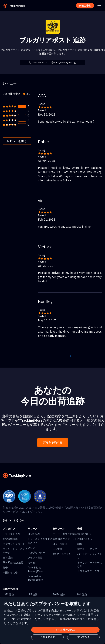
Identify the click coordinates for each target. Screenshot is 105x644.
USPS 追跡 (8, 594)
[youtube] (22, 520)
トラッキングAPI (12, 534)
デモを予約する (53, 442)
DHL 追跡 (82, 594)
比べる (31, 563)
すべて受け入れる (65, 630)
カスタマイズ (48, 637)
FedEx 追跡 (59, 594)
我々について (85, 534)
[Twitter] (16, 520)
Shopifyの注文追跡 (13, 563)
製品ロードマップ (87, 549)
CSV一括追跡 (60, 544)
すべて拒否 (83, 637)
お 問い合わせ (85, 539)
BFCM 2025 (34, 534)
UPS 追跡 (33, 594)
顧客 (80, 544)
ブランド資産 (35, 558)
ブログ (31, 548)
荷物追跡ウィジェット (65, 539)
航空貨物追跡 (10, 539)
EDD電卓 (57, 549)
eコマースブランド (63, 554)
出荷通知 (8, 558)
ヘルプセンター (36, 553)
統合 (5, 568)
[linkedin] (5, 520)
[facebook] (11, 520)
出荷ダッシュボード (14, 544)
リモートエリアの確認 (65, 534)
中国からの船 (10, 573)
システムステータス (88, 571)
